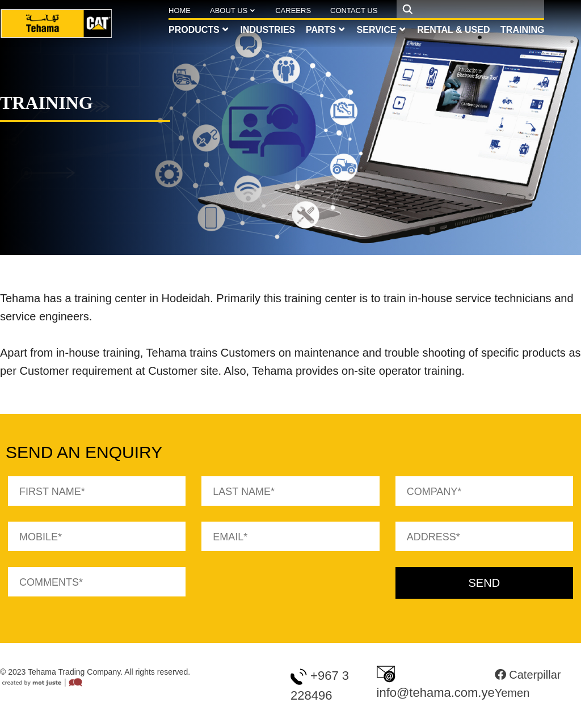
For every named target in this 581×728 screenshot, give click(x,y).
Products (194, 30)
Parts (321, 30)
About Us (229, 10)
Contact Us (354, 10)
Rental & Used (453, 30)
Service (377, 30)
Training (522, 30)
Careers (293, 10)
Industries (268, 30)
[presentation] (288, 589)
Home (180, 10)
